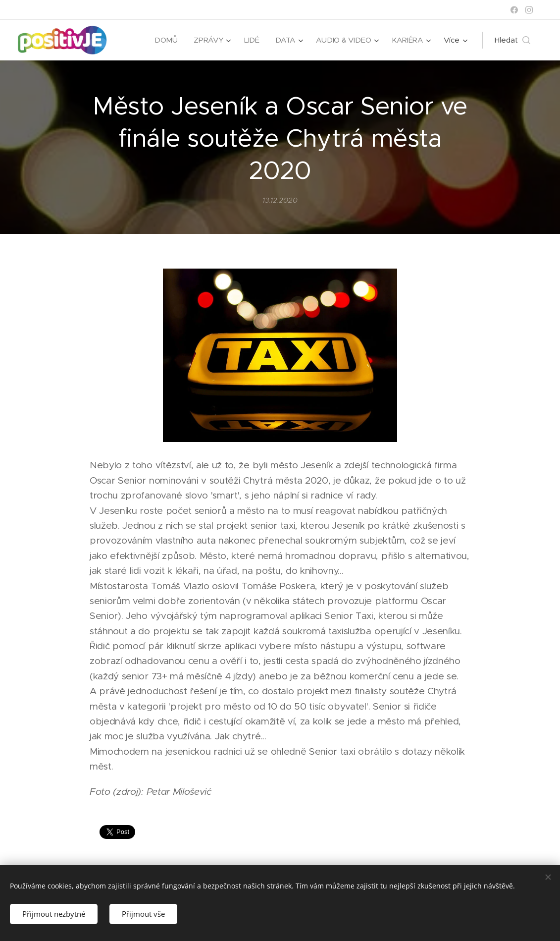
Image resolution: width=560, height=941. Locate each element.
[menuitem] (165, 40)
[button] (512, 40)
